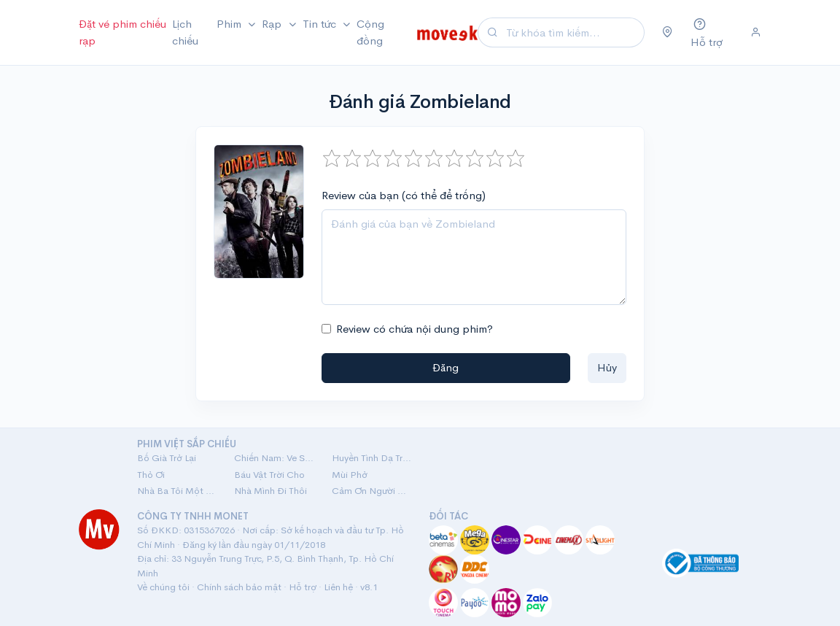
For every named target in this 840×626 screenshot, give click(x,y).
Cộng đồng (370, 32)
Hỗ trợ (303, 587)
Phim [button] (230, 24)
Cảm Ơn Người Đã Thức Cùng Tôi (372, 491)
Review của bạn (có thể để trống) (404, 195)
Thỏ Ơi (151, 475)
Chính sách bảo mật (239, 587)
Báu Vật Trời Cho (269, 475)
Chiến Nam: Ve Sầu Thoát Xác (274, 458)
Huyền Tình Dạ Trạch (372, 458)
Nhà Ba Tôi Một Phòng (177, 491)
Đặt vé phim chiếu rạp (122, 32)
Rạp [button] (273, 24)
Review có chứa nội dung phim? (415, 329)
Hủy (607, 367)
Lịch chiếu (185, 32)
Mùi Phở (350, 475)
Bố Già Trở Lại (167, 458)
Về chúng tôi (163, 587)
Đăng (446, 367)
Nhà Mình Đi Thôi (271, 491)
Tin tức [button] (321, 24)
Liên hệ (338, 587)
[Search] (573, 32)
